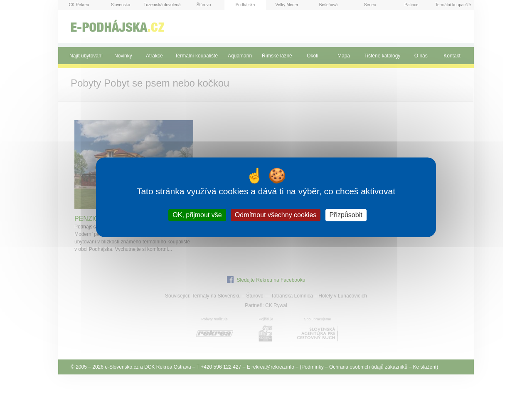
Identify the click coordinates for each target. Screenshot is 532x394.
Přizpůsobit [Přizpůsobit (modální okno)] (346, 215)
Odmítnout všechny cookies (276, 215)
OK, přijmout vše (197, 215)
